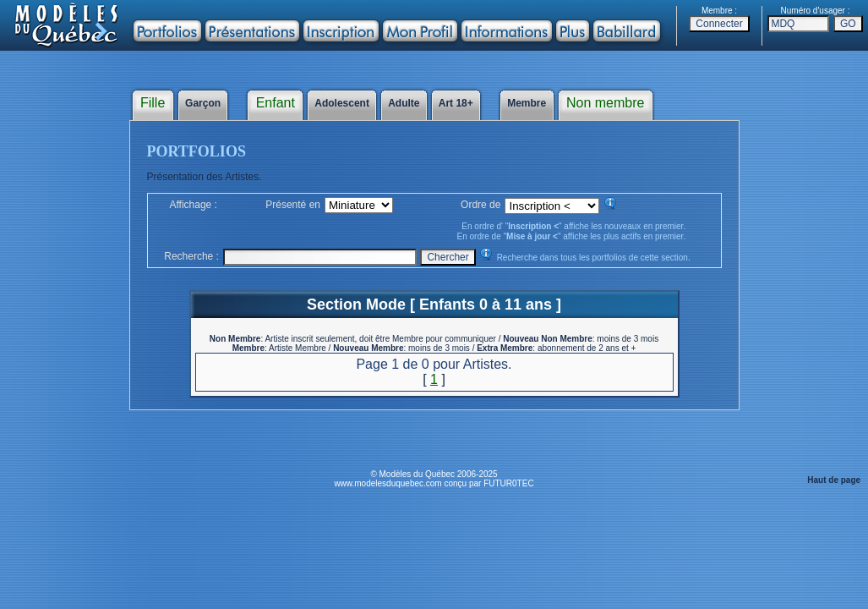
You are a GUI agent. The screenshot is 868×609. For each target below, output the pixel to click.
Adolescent (342, 103)
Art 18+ (456, 103)
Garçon (203, 103)
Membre (527, 103)
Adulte (404, 103)
